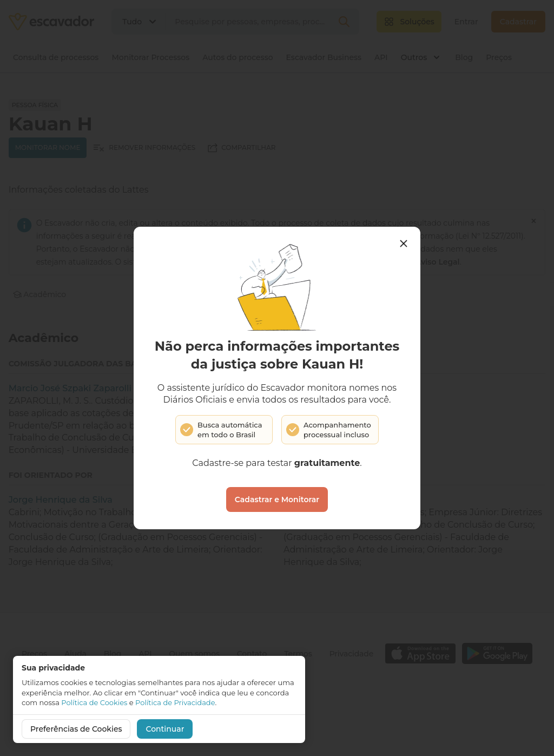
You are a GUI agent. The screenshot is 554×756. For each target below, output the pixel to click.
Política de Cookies (94, 702)
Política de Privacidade (175, 702)
